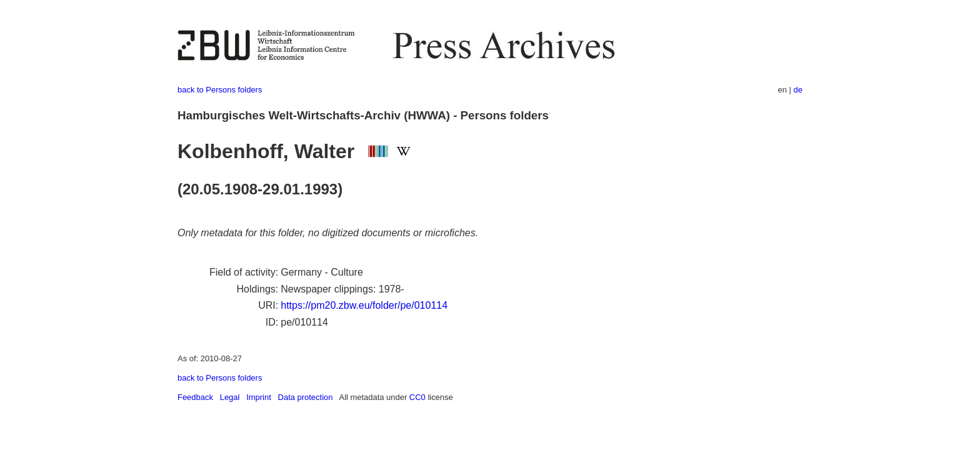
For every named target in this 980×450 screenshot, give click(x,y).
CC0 (417, 397)
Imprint (259, 397)
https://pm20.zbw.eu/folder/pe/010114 (364, 305)
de (798, 90)
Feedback (195, 397)
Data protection (306, 397)
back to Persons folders (220, 90)
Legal (230, 397)
